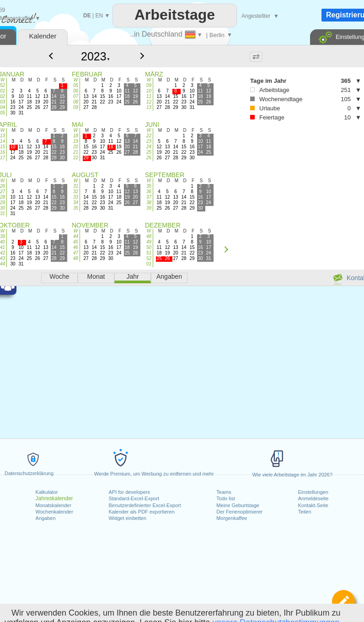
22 (76, 158)
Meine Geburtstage (238, 505)
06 (76, 91)
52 (149, 258)
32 (76, 192)
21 (76, 152)
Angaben (46, 518)
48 (76, 258)
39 (149, 208)
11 (149, 96)
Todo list (225, 498)
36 (149, 192)
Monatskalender (54, 505)
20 (76, 147)
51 (149, 253)
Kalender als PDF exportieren (141, 512)
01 (149, 264)
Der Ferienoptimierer (239, 512)
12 (149, 102)
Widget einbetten (127, 518)
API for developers (129, 492)
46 (76, 247)
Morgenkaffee (232, 518)
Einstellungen (313, 492)
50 (149, 247)
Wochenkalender (54, 512)
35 (76, 208)
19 (76, 141)
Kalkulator (47, 492)
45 (76, 242)
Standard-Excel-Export (134, 498)
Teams (224, 492)
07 (76, 96)
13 (149, 107)
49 (149, 242)
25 (149, 152)
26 (149, 158)
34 (76, 203)
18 (76, 136)
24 (149, 147)
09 (76, 107)
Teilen (305, 512)
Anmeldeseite (313, 498)
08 (76, 102)
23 (149, 141)
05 (76, 85)
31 (76, 186)
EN (99, 16)
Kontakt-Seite (313, 505)
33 (76, 197)
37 (149, 197)
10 (149, 91)
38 (149, 203)
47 (76, 253)
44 (76, 236)
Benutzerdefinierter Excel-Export (145, 505)
